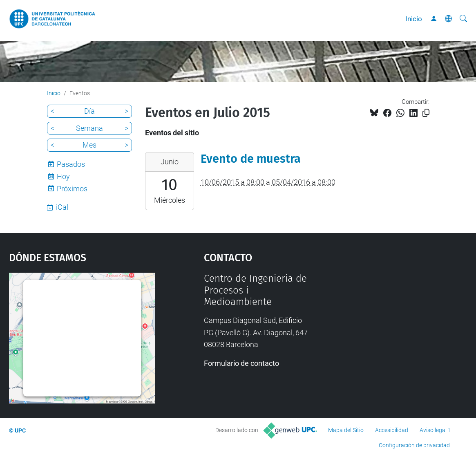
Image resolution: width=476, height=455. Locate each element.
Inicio (414, 19)
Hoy (63, 176)
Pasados (71, 164)
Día (89, 111)
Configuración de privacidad (414, 445)
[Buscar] (463, 19)
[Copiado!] (426, 113)
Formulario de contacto (241, 363)
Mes (89, 145)
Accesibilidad (392, 430)
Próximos (72, 189)
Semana (89, 128)
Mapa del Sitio (346, 430)
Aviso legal (433, 430)
